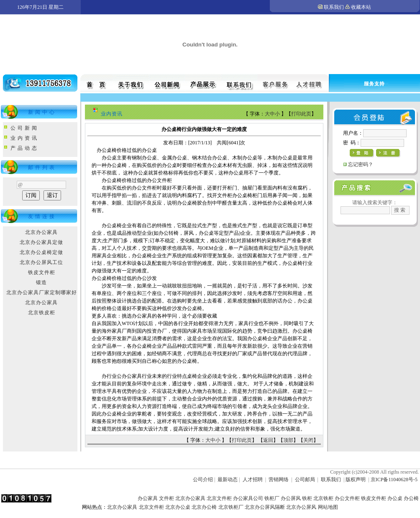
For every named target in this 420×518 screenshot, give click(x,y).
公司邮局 (305, 480)
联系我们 (334, 7)
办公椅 (411, 498)
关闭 (308, 440)
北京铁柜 (323, 498)
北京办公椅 (204, 507)
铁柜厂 (272, 498)
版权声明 (356, 480)
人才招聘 (253, 480)
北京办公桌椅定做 (41, 252)
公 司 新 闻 (24, 128)
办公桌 (395, 498)
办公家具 (148, 498)
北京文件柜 (219, 498)
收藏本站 (361, 7)
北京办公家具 (41, 232)
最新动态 (228, 480)
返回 (268, 440)
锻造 (41, 282)
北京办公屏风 (301, 507)
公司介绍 (203, 480)
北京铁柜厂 (231, 507)
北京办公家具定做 (41, 242)
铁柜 (307, 498)
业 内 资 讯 (24, 138)
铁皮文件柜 (42, 272)
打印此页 (301, 114)
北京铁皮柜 (42, 313)
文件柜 (166, 498)
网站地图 (328, 507)
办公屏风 (291, 498)
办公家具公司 (248, 498)
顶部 (288, 440)
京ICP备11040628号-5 (394, 480)
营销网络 (279, 480)
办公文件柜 (347, 498)
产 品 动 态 (24, 148)
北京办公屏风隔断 (265, 507)
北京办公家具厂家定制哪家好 (42, 292)
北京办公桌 (178, 507)
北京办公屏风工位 (41, 262)
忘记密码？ (361, 164)
